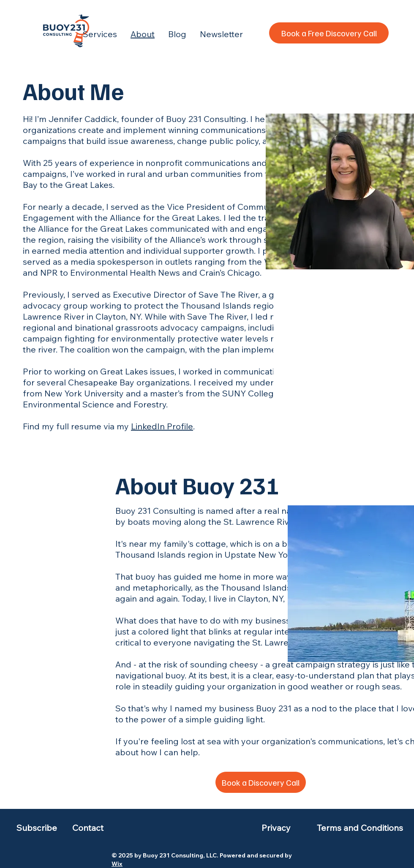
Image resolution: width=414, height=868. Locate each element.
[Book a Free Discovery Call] (329, 33)
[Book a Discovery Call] (261, 782)
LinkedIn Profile (162, 426)
